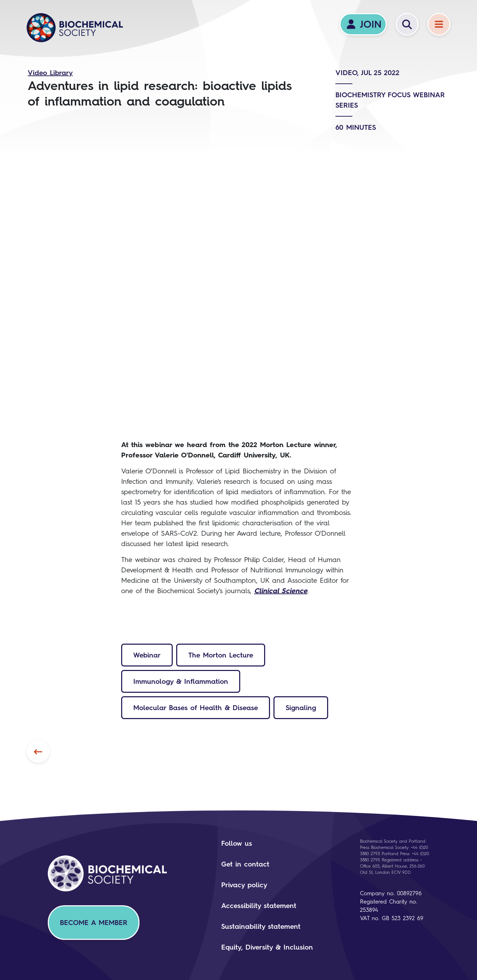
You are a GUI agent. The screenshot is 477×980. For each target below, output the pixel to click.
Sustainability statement (261, 926)
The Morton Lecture (221, 655)
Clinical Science (281, 591)
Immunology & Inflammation (181, 681)
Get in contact (245, 864)
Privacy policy (244, 885)
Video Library (50, 73)
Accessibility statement (259, 906)
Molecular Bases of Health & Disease (196, 708)
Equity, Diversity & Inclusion (267, 947)
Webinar (147, 655)
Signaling (301, 708)
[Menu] (439, 24)
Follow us (237, 843)
